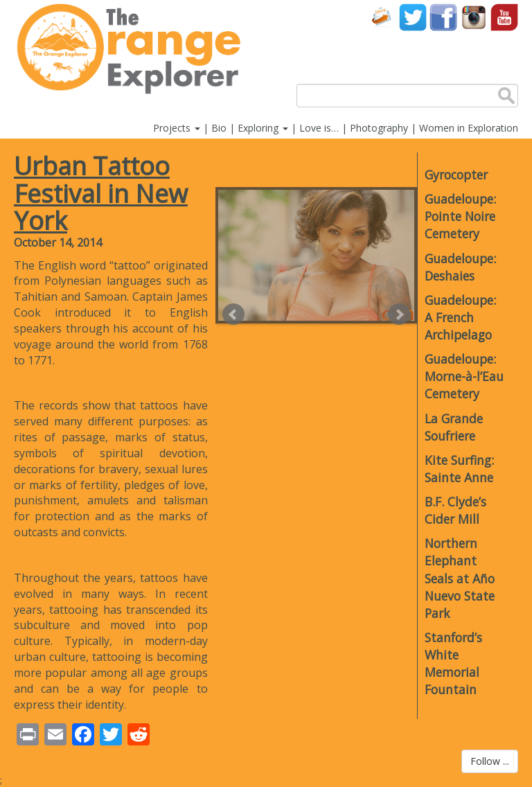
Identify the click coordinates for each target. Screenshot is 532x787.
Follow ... (490, 761)
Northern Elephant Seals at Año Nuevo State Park (460, 578)
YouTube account (504, 17)
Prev (233, 315)
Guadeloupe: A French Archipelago (460, 317)
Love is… (319, 128)
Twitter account (413, 17)
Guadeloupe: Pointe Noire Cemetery (460, 216)
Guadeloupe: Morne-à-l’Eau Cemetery (464, 376)
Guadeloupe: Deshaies (460, 267)
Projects (177, 128)
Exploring (263, 128)
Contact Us (382, 17)
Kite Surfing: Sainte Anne (459, 469)
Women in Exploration (469, 128)
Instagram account (474, 17)
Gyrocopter (456, 175)
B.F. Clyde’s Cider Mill (455, 510)
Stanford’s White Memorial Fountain (453, 663)
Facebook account (443, 17)
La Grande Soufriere (454, 427)
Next (399, 315)
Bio (219, 128)
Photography (379, 128)
